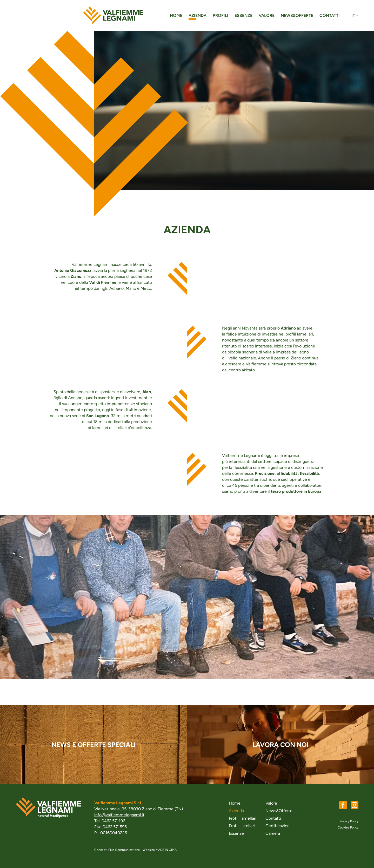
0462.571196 (113, 821)
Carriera (273, 833)
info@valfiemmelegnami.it (119, 815)
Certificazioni (278, 826)
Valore (267, 16)
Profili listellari (242, 826)
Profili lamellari (243, 818)
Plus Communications (124, 850)
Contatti (330, 16)
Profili (221, 16)
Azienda (198, 16)
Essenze (243, 16)
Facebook (343, 805)
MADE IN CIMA (166, 850)
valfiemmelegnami (113, 15)
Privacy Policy (349, 821)
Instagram (355, 805)
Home (176, 16)
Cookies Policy (348, 827)
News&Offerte (297, 16)
